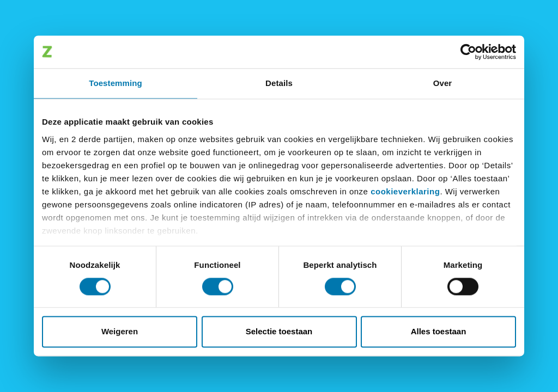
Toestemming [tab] (116, 83)
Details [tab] (279, 83)
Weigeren (120, 332)
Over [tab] (443, 83)
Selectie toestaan (279, 332)
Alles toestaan (439, 332)
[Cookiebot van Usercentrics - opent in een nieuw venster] (468, 52)
